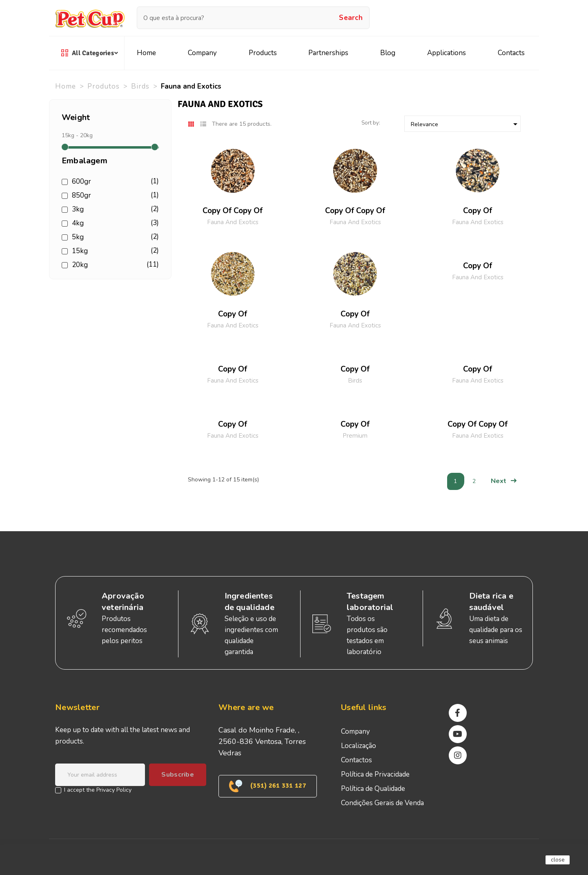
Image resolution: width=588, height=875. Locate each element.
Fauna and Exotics (233, 222)
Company (355, 731)
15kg (114, 251)
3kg (114, 209)
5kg (114, 237)
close (558, 860)
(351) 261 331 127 (268, 786)
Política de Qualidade (373, 789)
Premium (355, 436)
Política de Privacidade (375, 774)
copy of (478, 211)
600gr (114, 182)
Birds (355, 381)
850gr (114, 196)
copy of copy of (233, 211)
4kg (114, 223)
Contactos (356, 760)
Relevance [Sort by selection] (465, 124)
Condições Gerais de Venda (382, 803)
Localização (359, 746)
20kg (114, 265)
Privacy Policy (114, 790)
